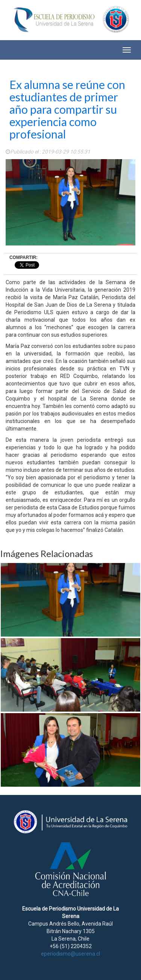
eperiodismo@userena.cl (70, 954)
